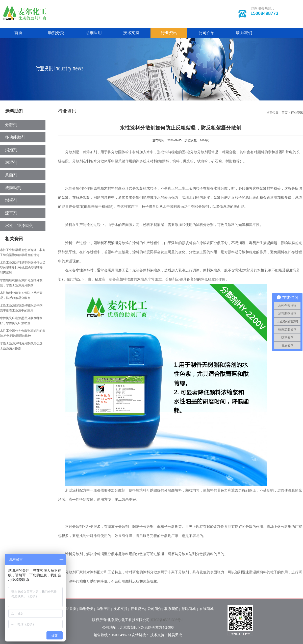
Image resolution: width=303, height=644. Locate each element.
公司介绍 (207, 33)
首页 (18, 33)
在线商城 (207, 609)
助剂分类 (56, 33)
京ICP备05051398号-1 (167, 620)
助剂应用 (94, 33)
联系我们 (244, 33)
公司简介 (155, 609)
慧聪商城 (189, 609)
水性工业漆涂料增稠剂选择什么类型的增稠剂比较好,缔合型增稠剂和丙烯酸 (23, 268)
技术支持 (131, 33)
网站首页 (69, 609)
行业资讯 (169, 33)
